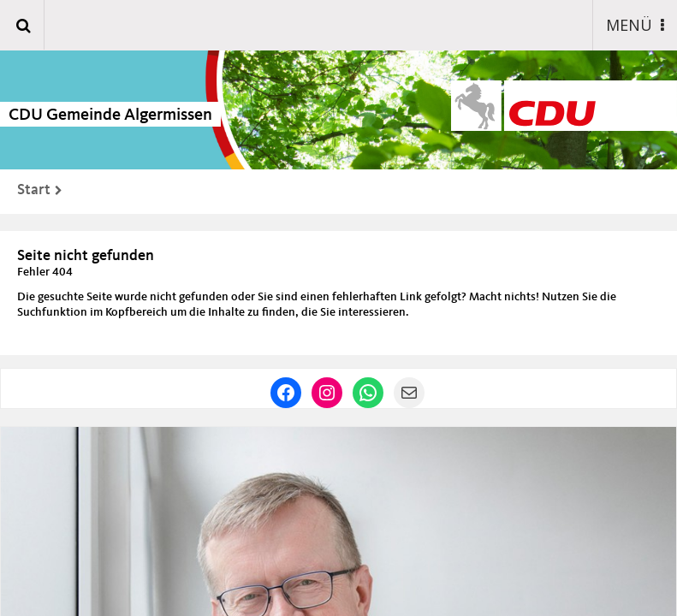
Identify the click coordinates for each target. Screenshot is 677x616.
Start (34, 190)
